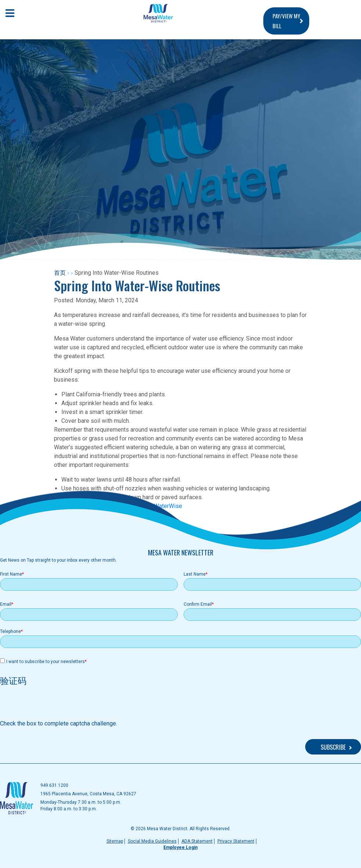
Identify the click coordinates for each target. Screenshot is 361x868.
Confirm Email (198, 604)
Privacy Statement (236, 841)
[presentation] (56, 705)
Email (6, 604)
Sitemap (115, 841)
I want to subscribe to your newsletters (46, 662)
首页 (60, 273)
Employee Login (180, 847)
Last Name (195, 574)
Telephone (10, 631)
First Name (11, 574)
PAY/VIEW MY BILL (286, 21)
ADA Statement (197, 841)
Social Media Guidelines (152, 841)
